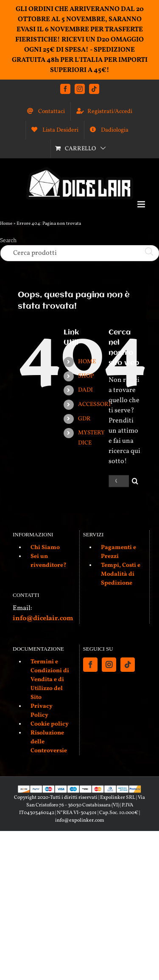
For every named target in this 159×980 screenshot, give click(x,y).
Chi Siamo (45, 548)
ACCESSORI (94, 404)
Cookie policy (50, 724)
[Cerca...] (119, 481)
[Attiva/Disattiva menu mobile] (142, 204)
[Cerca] (135, 481)
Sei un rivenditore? (49, 561)
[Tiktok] (128, 665)
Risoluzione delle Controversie (49, 742)
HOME (87, 362)
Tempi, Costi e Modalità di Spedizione (121, 574)
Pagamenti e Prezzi (119, 552)
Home (6, 224)
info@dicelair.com (43, 618)
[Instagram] (109, 665)
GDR (84, 419)
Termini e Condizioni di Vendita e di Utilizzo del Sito (50, 680)
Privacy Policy (42, 711)
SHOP (86, 376)
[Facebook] (90, 665)
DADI (85, 390)
